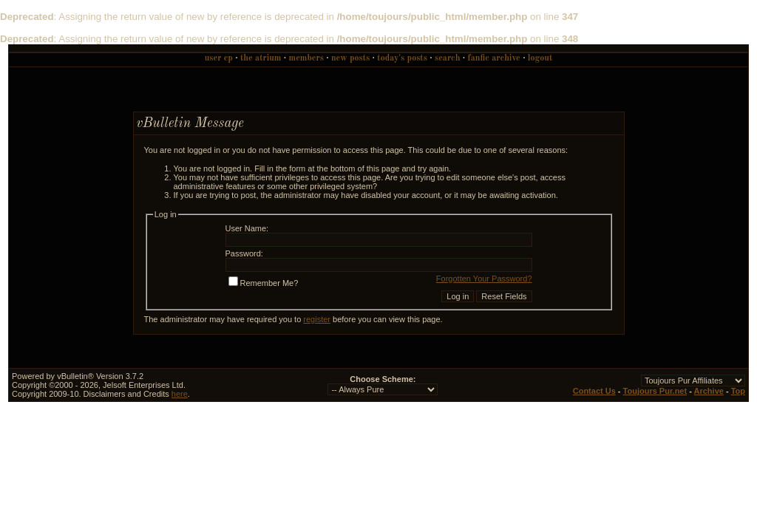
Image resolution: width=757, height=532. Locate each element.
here (180, 394)
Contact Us (594, 391)
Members (306, 58)
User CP (219, 58)
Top (738, 391)
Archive (709, 391)
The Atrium (261, 58)
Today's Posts (402, 58)
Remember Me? (264, 283)
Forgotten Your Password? (484, 279)
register (317, 319)
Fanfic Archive (494, 58)
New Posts (350, 58)
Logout (540, 58)
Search (447, 58)
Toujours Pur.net (655, 391)
